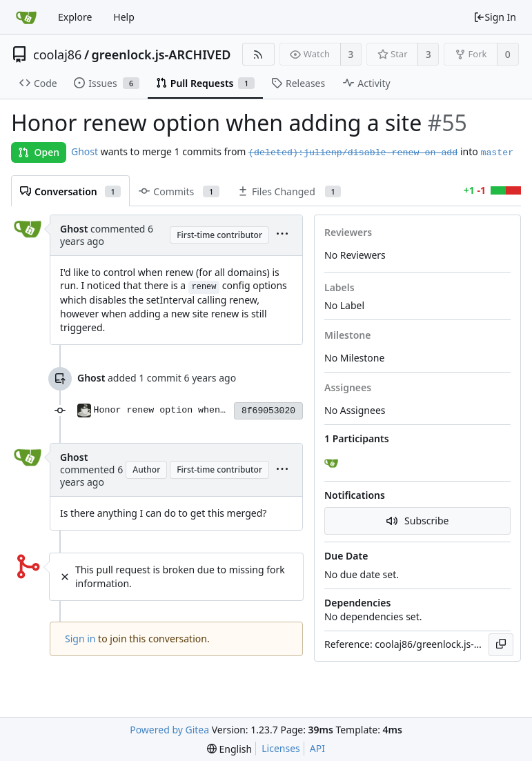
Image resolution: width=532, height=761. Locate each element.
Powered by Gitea (169, 730)
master (497, 153)
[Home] (26, 17)
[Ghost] (333, 464)
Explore (75, 17)
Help (124, 17)
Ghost (85, 151)
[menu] (282, 235)
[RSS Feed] (258, 54)
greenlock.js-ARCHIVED (161, 55)
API (317, 748)
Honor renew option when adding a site (196, 410)
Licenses (281, 748)
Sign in (80, 639)
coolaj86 (57, 55)
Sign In (495, 17)
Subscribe (418, 521)
